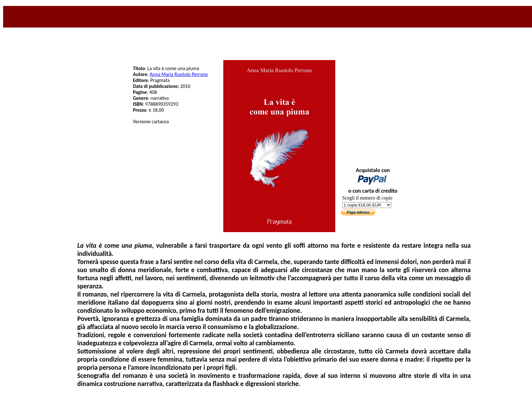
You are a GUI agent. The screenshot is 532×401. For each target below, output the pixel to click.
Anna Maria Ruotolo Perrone (179, 74)
